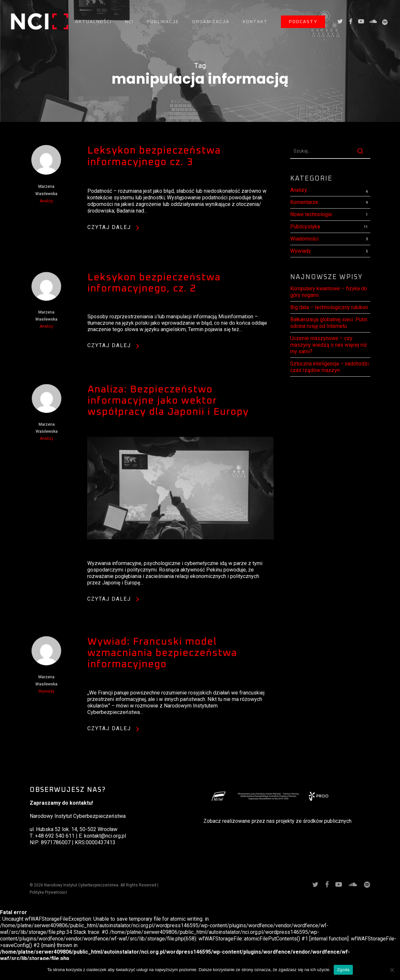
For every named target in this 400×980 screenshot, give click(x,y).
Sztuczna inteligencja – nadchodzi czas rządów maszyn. (329, 367)
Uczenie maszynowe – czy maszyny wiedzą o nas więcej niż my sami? (329, 345)
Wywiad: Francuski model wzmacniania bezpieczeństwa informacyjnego (162, 709)
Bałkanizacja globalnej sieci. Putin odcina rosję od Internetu (329, 323)
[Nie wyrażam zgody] (392, 970)
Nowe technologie (311, 214)
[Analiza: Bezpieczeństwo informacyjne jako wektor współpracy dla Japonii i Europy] (181, 601)
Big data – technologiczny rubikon (329, 307)
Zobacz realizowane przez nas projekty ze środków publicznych (277, 821)
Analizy (46, 201)
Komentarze (304, 202)
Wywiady (46, 743)
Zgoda (343, 970)
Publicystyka (305, 227)
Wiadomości (304, 239)
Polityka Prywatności (48, 892)
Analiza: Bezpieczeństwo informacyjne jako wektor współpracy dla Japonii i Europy (168, 469)
